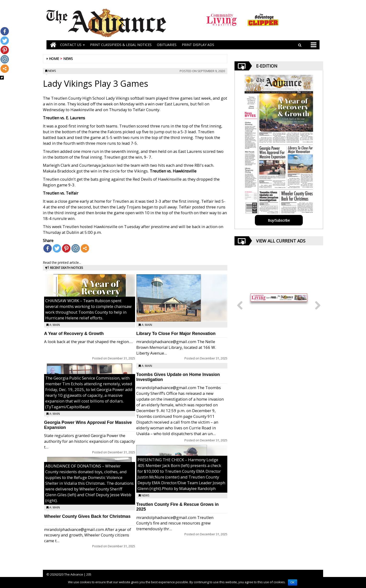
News (68, 59)
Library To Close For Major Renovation (176, 334)
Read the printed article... (62, 262)
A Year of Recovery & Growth (74, 334)
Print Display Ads (198, 45)
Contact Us (72, 45)
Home (54, 59)
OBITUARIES (167, 45)
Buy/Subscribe (279, 220)
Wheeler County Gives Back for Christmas (87, 516)
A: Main (55, 325)
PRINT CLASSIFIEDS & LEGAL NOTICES (121, 45)
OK (293, 582)
